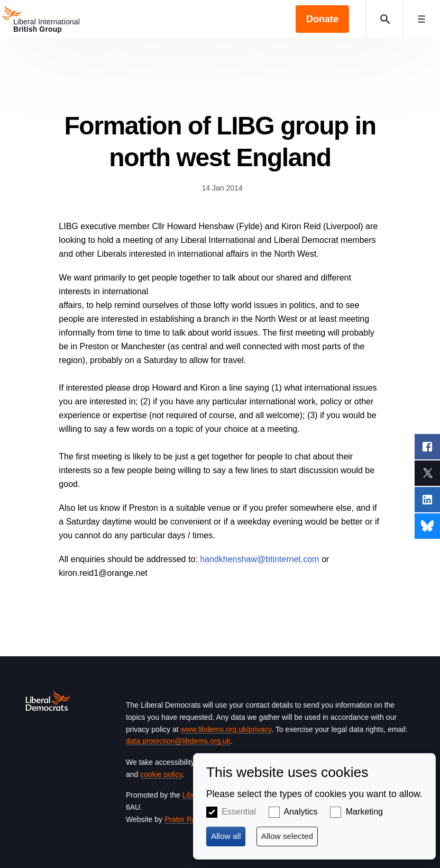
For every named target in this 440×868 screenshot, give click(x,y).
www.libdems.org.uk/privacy (226, 729)
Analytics (300, 812)
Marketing (364, 812)
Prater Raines (187, 819)
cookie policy (161, 774)
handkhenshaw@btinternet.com (259, 559)
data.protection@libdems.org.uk (178, 741)
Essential (239, 812)
